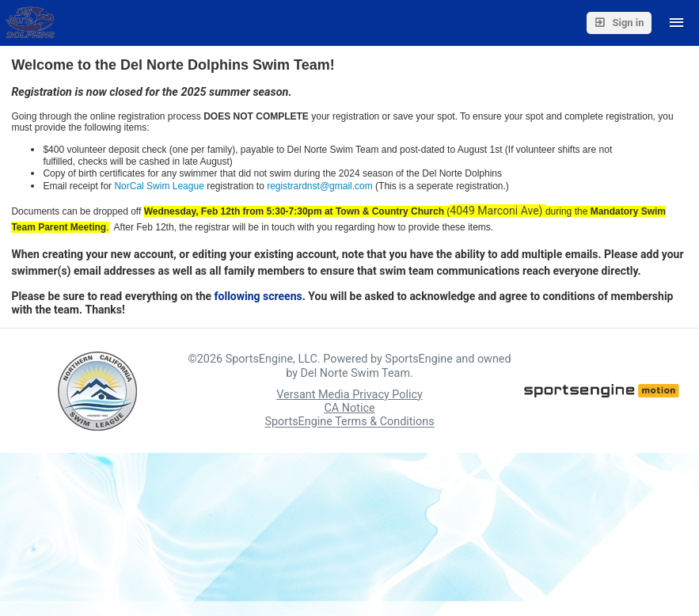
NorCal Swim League (159, 186)
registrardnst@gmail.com (320, 186)
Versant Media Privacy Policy (349, 395)
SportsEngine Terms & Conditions (349, 422)
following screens (258, 296)
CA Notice (349, 408)
